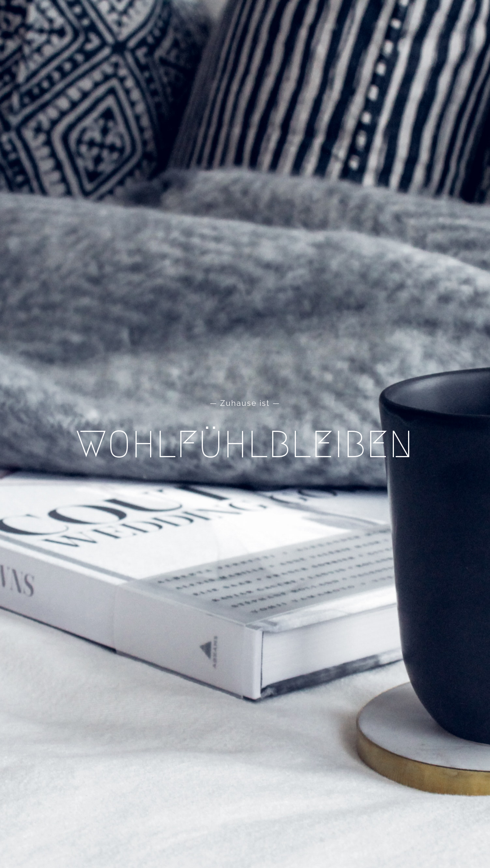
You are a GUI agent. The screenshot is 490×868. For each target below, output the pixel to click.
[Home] (245, 434)
